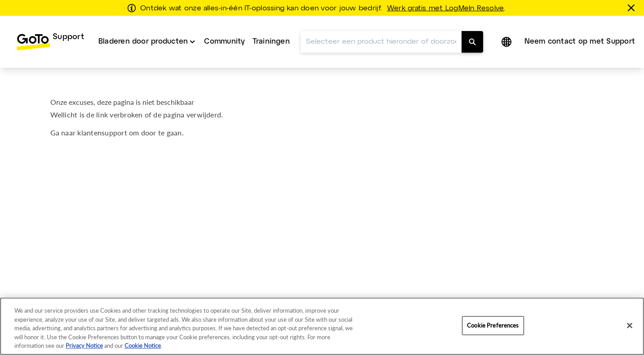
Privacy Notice (84, 346)
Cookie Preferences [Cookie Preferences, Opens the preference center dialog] (493, 325)
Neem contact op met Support (580, 42)
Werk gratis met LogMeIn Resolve (445, 9)
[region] (322, 326)
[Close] (630, 326)
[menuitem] (50, 42)
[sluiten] (633, 8)
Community (224, 42)
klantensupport (102, 133)
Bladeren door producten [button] (143, 42)
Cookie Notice (143, 346)
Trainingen (271, 42)
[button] (507, 42)
